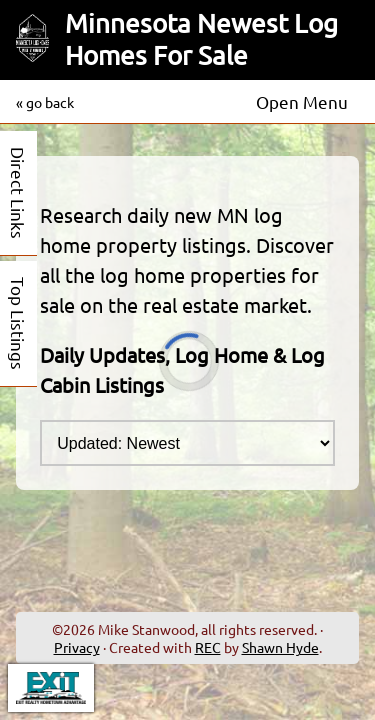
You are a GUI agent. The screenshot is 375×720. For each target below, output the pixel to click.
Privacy (77, 647)
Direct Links (18, 193)
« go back (45, 102)
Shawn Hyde (280, 647)
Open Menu (302, 101)
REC (208, 647)
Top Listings (18, 323)
